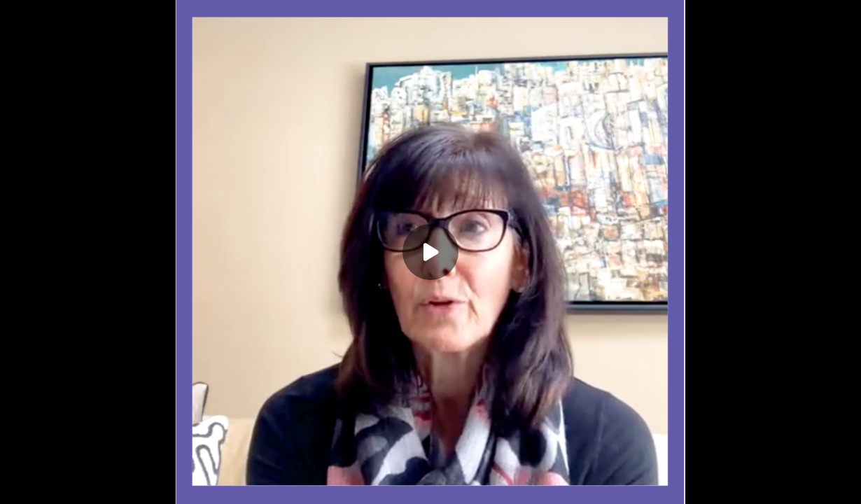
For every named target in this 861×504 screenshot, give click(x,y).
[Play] (430, 252)
